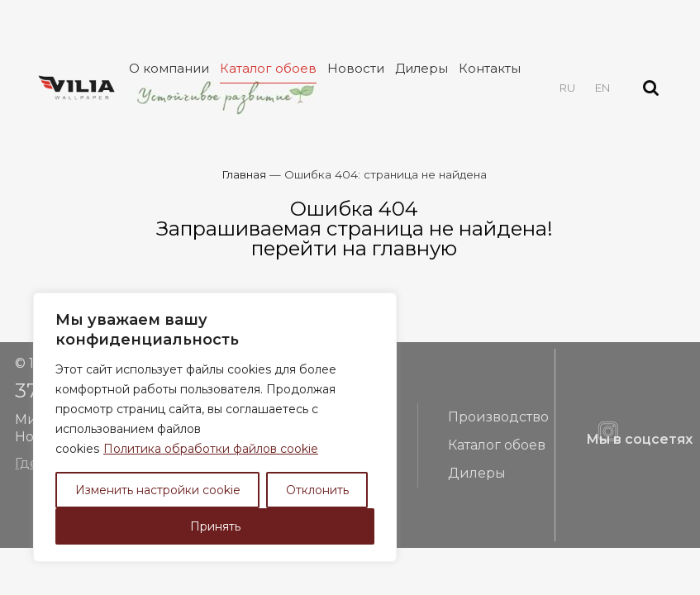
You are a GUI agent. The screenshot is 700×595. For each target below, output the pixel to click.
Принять (215, 526)
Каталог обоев (268, 68)
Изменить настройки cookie (158, 490)
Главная (244, 174)
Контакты (490, 68)
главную (414, 248)
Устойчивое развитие (224, 96)
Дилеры (421, 68)
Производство (498, 417)
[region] (215, 427)
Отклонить (317, 490)
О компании (169, 68)
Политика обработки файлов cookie (211, 449)
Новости (356, 68)
